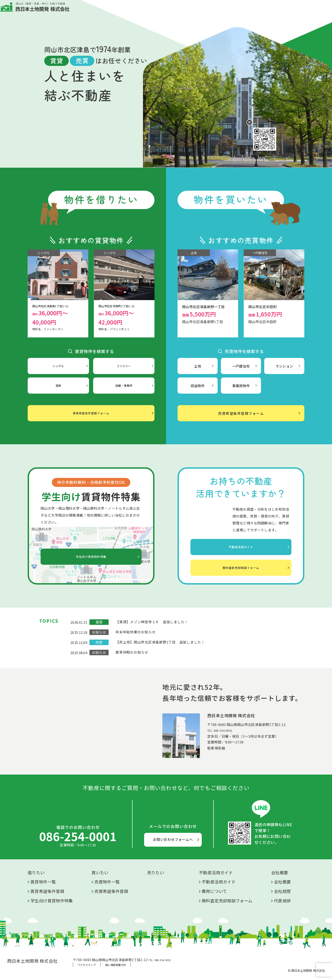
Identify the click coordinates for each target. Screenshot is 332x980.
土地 (198, 366)
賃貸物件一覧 (43, 882)
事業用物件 (241, 386)
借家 (58, 386)
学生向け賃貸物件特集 (91, 557)
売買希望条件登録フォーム (241, 413)
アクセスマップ (87, 965)
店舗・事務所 (124, 386)
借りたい (132, 10)
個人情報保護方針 (116, 965)
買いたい (153, 10)
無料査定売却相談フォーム (241, 565)
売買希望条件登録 (111, 891)
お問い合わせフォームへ (173, 839)
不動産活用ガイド (203, 10)
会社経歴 (282, 891)
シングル (58, 366)
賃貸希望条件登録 (47, 891)
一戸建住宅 (241, 366)
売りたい (174, 10)
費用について (214, 891)
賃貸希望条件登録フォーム (91, 413)
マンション (284, 366)
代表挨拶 (282, 901)
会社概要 (232, 10)
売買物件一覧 (107, 882)
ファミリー (124, 366)
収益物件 (198, 386)
